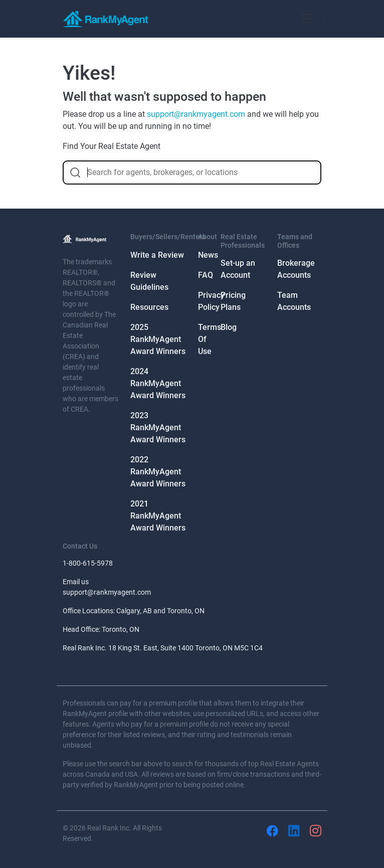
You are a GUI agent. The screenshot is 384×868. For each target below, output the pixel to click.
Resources (149, 307)
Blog (229, 327)
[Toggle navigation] (307, 19)
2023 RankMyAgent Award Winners (158, 427)
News (208, 255)
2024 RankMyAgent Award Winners (158, 383)
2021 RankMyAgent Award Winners (158, 516)
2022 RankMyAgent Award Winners (158, 472)
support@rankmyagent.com (196, 114)
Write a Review (157, 255)
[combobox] (192, 172)
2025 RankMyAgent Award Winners (158, 339)
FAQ (206, 275)
